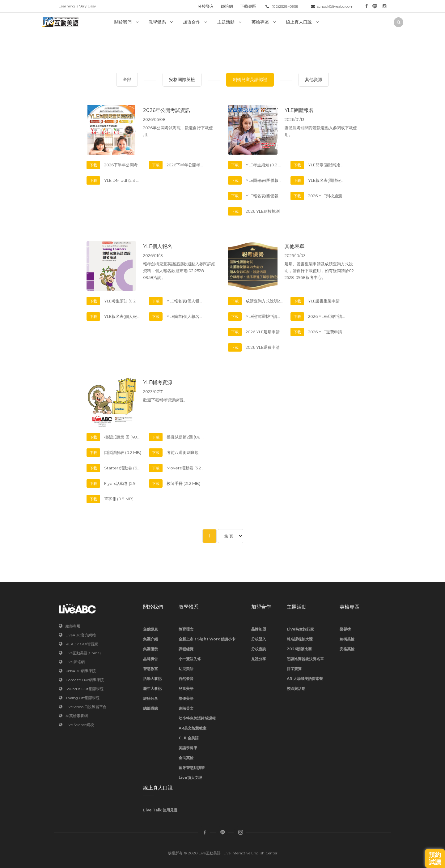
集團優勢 (150, 649)
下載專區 (248, 6)
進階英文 (186, 708)
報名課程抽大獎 (300, 639)
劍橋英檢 (347, 639)
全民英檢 (186, 758)
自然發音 (186, 679)
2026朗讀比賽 (299, 649)
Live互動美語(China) (83, 653)
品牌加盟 (259, 629)
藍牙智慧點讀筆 (192, 768)
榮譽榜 (345, 629)
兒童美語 (186, 688)
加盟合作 (192, 22)
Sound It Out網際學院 (85, 689)
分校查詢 (259, 649)
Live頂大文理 (190, 778)
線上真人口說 (299, 22)
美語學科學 (188, 748)
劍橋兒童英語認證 (250, 79)
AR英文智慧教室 (193, 728)
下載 (93, 165)
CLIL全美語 (189, 738)
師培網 (227, 6)
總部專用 (73, 626)
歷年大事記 (152, 688)
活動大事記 (152, 679)
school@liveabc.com (335, 6)
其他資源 (314, 79)
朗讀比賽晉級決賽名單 (305, 659)
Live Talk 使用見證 (160, 810)
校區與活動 (296, 688)
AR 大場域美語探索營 (305, 679)
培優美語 (186, 698)
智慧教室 (150, 669)
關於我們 (123, 22)
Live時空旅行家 (300, 629)
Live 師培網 (75, 662)
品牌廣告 (150, 659)
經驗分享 (150, 698)
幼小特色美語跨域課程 (197, 718)
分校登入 (206, 6)
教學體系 (157, 22)
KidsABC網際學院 (81, 671)
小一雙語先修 (190, 659)
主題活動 (226, 22)
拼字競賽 (294, 669)
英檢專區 (260, 22)
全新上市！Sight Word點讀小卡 (207, 639)
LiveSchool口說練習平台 (86, 707)
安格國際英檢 (182, 79)
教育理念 (186, 629)
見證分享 (259, 659)
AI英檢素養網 (77, 716)
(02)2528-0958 (285, 6)
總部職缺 (150, 708)
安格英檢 (347, 649)
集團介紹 (150, 639)
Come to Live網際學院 (85, 680)
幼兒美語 (186, 669)
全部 (127, 79)
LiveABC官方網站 (81, 635)
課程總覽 (186, 649)
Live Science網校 (80, 725)
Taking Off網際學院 (83, 698)
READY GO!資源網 (82, 644)
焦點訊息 (150, 629)
